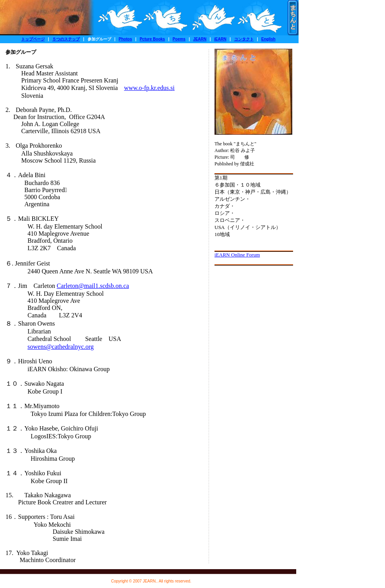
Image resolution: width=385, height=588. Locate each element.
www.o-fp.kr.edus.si (149, 88)
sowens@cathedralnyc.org (61, 347)
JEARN (200, 39)
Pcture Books (152, 39)
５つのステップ (66, 39)
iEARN (220, 39)
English (268, 39)
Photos (125, 39)
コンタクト (244, 39)
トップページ (33, 39)
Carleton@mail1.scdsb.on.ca (93, 286)
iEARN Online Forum (237, 255)
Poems (179, 39)
